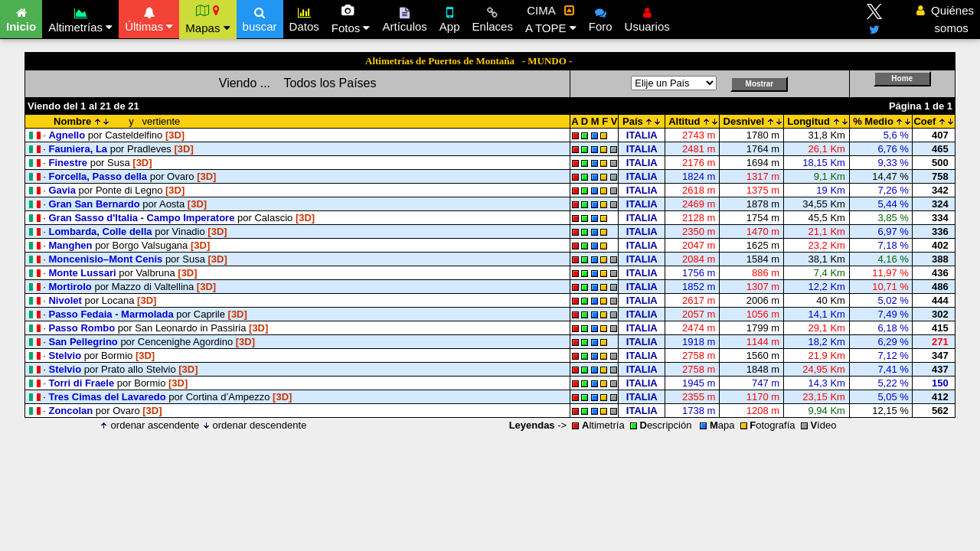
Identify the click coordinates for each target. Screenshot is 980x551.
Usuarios (647, 18)
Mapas (207, 19)
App (450, 18)
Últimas (149, 18)
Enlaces (493, 18)
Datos (304, 18)
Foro (601, 18)
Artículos (404, 18)
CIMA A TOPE (551, 19)
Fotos (351, 19)
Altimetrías (80, 18)
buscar (260, 18)
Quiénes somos (945, 19)
